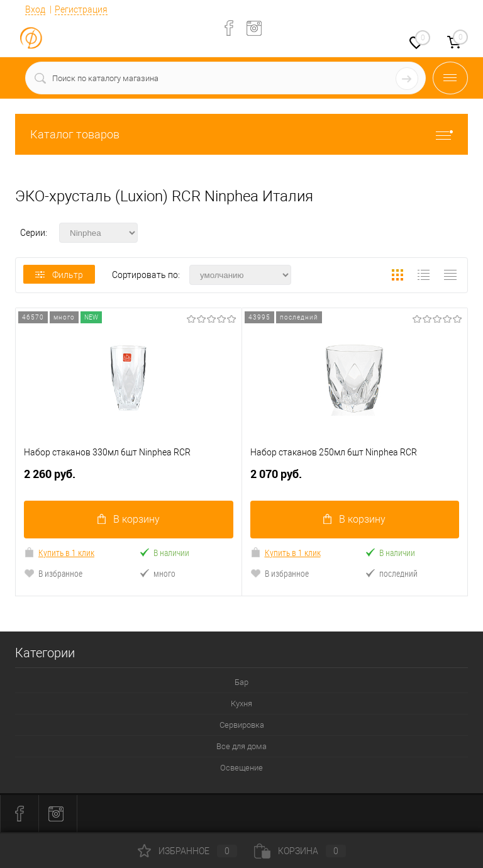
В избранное (53, 574)
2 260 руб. (129, 480)
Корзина (300, 851)
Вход (35, 9)
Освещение (241, 768)
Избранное (187, 851)
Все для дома (241, 747)
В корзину (129, 520)
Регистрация (81, 9)
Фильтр (59, 275)
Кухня (241, 704)
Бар (241, 683)
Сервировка (242, 726)
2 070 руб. (355, 480)
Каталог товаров (241, 134)
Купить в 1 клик (59, 553)
